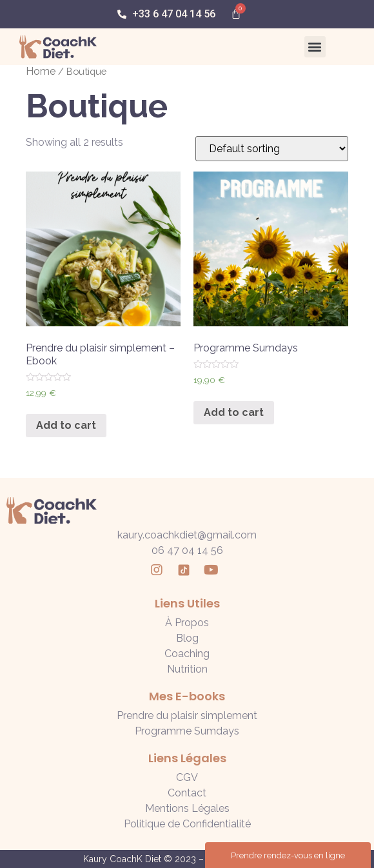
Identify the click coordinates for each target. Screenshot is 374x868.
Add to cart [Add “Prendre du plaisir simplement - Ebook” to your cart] (66, 425)
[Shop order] (272, 149)
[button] (315, 47)
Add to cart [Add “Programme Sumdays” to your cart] (234, 412)
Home (41, 71)
